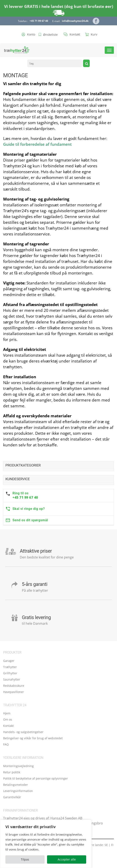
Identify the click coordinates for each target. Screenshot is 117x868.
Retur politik (12, 772)
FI (112, 845)
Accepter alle (67, 859)
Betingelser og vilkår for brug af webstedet (33, 738)
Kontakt (8, 726)
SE (106, 845)
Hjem (7, 713)
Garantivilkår (12, 797)
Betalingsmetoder (16, 785)
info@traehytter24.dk (75, 21)
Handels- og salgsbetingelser (23, 732)
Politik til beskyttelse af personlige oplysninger (35, 778)
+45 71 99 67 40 (39, 21)
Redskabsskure (14, 686)
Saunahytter (12, 679)
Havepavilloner (14, 692)
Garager (9, 661)
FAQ (6, 744)
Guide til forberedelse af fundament (37, 144)
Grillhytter (10, 673)
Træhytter (10, 667)
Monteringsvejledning (18, 766)
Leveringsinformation (18, 791)
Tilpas (25, 859)
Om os (8, 719)
